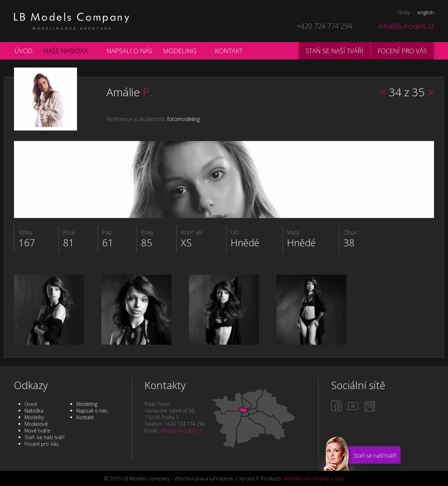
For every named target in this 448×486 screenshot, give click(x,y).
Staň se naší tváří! (375, 456)
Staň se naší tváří (334, 51)
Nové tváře (37, 431)
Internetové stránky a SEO (314, 478)
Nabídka (34, 411)
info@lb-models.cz (406, 26)
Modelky (34, 417)
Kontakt (229, 51)
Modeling (180, 51)
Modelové (36, 424)
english (426, 12)
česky (404, 12)
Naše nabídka (66, 51)
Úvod (23, 51)
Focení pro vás (402, 51)
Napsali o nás (129, 51)
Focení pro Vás (42, 444)
